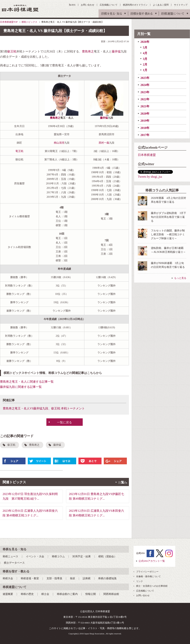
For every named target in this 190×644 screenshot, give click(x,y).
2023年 (145, 92)
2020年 (145, 114)
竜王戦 (19, 151)
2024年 (145, 85)
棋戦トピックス (29, 22)
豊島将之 (88, 51)
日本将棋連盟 (147, 155)
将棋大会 (8, 578)
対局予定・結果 (82, 556)
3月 (145, 59)
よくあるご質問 (161, 5)
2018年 (145, 128)
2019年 (145, 121)
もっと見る (180, 278)
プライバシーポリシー (147, 572)
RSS (73, 5)
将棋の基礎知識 (107, 578)
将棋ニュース (10, 556)
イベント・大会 (35, 556)
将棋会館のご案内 (67, 594)
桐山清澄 (59, 143)
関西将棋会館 (111, 594)
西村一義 (104, 143)
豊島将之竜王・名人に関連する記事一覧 (27, 382)
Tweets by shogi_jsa (150, 177)
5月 (145, 48)
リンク (140, 581)
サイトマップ (181, 5)
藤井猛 (116, 51)
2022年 (145, 99)
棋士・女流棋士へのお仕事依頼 (152, 586)
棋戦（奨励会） (107, 556)
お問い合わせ (88, 5)
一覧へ (123, 482)
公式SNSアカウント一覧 (152, 561)
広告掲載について (109, 5)
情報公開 (91, 594)
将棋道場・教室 (30, 578)
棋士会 (45, 594)
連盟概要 (8, 594)
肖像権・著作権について (148, 576)
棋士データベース (14, 563)
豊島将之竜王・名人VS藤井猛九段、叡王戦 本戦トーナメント (44, 408)
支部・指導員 (54, 578)
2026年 (145, 42)
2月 (145, 64)
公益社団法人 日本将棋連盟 (20, 8)
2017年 (145, 135)
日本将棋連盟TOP (9, 22)
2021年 (145, 106)
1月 (145, 70)
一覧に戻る (64, 422)
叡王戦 (12, 51)
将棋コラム (58, 556)
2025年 (145, 78)
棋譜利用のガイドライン (135, 5)
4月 (145, 53)
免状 (72, 578)
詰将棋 (87, 578)
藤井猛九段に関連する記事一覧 (21, 387)
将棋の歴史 (27, 594)
